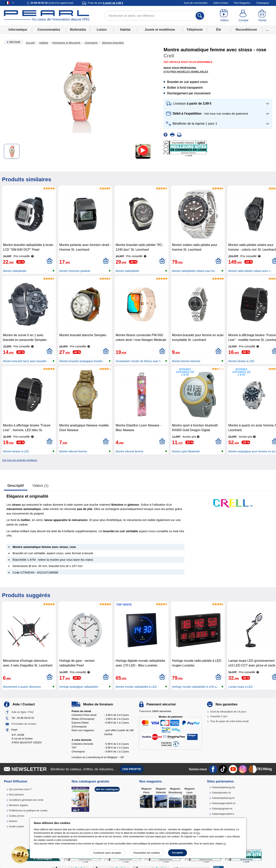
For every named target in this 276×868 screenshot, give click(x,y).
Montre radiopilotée (15, 271)
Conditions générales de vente (26, 800)
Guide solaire (16, 826)
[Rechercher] (200, 16)
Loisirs (102, 30)
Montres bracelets (113, 43)
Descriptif (16, 486)
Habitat (125, 30)
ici (225, 844)
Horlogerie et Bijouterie (66, 43)
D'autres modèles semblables (186, 72)
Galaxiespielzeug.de (223, 787)
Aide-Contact (221, 3)
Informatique (18, 30)
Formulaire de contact (24, 724)
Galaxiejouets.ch (221, 793)
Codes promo (17, 816)
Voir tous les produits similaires (19, 460)
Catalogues (263, 3)
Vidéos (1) (40, 486)
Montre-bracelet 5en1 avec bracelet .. (26, 361)
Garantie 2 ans (219, 716)
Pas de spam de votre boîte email (230, 721)
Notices (13, 821)
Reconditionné (246, 30)
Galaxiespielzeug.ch (223, 798)
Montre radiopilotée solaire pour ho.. (194, 271)
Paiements (155, 711)
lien (198, 833)
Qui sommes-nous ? (20, 789)
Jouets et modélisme (160, 30)
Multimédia (78, 30)
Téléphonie (195, 30)
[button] (218, 104)
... (267, 30)
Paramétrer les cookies (147, 853)
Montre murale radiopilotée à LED (136, 687)
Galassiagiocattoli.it (223, 814)
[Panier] (263, 16)
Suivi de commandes (196, 3)
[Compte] (243, 16)
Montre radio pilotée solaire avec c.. (250, 271)
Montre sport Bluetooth (186, 451)
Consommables (49, 30)
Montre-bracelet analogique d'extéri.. (82, 361)
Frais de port (105, 3)
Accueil (31, 43)
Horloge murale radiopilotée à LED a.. (195, 687)
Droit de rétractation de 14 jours (228, 712)
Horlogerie (91, 43)
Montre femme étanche (186, 361)
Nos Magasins (242, 3)
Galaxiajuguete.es (222, 809)
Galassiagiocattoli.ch (224, 803)
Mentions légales (18, 805)
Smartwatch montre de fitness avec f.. (139, 361)
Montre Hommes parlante (75, 271)
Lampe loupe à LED (240, 687)
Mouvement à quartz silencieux (22, 687)
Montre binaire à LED (241, 361)
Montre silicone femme (73, 451)
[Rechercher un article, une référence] (155, 16)
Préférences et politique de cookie (28, 810)
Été (219, 30)
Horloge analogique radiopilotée (79, 687)
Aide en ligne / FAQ (22, 712)
